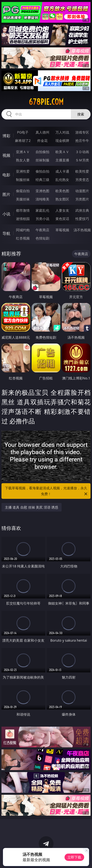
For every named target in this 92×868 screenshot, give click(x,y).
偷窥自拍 (23, 191)
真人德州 (42, 132)
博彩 (6, 136)
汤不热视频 (82, 230)
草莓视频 (62, 230)
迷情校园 (23, 219)
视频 (6, 155)
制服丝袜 (23, 180)
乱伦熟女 (62, 180)
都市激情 (23, 210)
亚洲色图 (42, 191)
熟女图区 (62, 199)
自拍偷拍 (42, 152)
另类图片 (82, 199)
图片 (6, 194)
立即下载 (74, 857)
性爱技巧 (82, 219)
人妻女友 (62, 210)
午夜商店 (42, 230)
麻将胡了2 (23, 141)
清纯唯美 (42, 199)
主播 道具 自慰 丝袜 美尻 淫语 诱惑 (32, 507)
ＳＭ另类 (82, 160)
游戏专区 (82, 132)
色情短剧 (42, 238)
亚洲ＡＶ (23, 152)
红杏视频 (23, 238)
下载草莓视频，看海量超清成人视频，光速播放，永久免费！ (47, 491)
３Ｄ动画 (82, 152)
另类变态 (82, 180)
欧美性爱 (82, 171)
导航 (6, 233)
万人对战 (62, 132)
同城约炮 (23, 230)
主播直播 (62, 160)
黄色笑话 (62, 219)
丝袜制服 (42, 160)
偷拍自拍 (42, 171)
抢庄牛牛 (82, 141)
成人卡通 (62, 171)
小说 (6, 214)
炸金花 (42, 141)
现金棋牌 (62, 141)
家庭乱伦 (42, 210)
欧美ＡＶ (62, 152)
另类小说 (42, 219)
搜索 (81, 114)
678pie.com (46, 102)
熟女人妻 (23, 160)
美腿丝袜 (23, 199)
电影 (6, 175)
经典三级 (42, 180)
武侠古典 (82, 210)
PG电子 (23, 132)
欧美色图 (62, 191)
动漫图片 (82, 191)
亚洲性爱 (23, 171)
